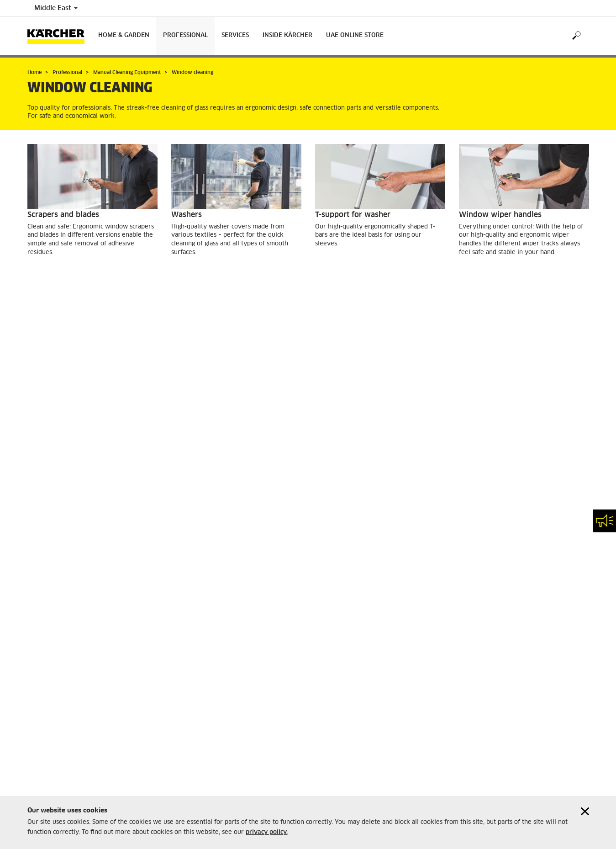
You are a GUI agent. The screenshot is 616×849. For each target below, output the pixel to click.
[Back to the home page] (59, 36)
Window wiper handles (500, 215)
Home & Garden (124, 35)
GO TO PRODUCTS (63, 277)
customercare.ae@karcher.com (68, 764)
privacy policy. (267, 832)
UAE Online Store (355, 35)
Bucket (184, 366)
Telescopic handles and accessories (378, 366)
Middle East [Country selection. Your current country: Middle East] (56, 8)
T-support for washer (353, 215)
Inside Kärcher (287, 35)
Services (235, 35)
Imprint (181, 723)
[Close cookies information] (585, 811)
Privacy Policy (191, 731)
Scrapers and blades (63, 215)
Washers (187, 215)
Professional (185, 35)
